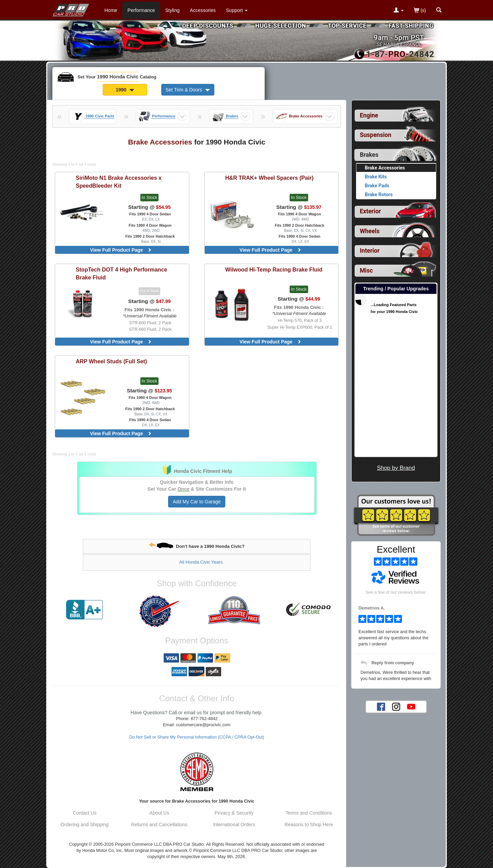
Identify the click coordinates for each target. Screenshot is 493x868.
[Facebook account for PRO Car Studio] (381, 706)
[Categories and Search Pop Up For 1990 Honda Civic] (439, 11)
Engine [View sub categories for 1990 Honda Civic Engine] (369, 115)
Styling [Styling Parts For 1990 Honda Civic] (173, 10)
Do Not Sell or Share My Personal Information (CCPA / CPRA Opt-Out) (197, 737)
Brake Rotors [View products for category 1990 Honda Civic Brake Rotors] (379, 194)
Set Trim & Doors (188, 90)
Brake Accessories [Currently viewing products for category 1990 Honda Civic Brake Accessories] (385, 168)
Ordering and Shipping (85, 825)
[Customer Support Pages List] (237, 10)
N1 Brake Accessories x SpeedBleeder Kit (119, 182)
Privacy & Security (234, 813)
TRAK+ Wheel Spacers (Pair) (269, 178)
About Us (160, 813)
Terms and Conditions (309, 813)
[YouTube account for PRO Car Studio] (411, 706)
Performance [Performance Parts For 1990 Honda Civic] (141, 10)
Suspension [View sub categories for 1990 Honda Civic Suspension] (376, 135)
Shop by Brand (396, 468)
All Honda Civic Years (201, 562)
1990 (125, 90)
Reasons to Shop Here (309, 825)
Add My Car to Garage (197, 502)
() (420, 11)
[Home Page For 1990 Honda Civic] (71, 9)
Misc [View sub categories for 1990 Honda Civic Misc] (366, 271)
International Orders (234, 825)
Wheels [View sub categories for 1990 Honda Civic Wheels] (370, 231)
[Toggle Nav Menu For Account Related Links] (399, 11)
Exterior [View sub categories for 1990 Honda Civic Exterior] (370, 211)
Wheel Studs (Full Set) (111, 361)
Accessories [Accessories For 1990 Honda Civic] (203, 10)
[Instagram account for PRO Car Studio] (396, 706)
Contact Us (85, 813)
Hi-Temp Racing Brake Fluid (274, 269)
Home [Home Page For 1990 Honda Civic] (111, 10)
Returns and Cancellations (159, 825)
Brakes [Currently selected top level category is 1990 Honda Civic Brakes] (369, 155)
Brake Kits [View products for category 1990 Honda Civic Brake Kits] (376, 177)
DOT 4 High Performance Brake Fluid (121, 273)
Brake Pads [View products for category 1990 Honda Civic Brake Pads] (377, 186)
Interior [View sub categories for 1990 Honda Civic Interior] (370, 251)
